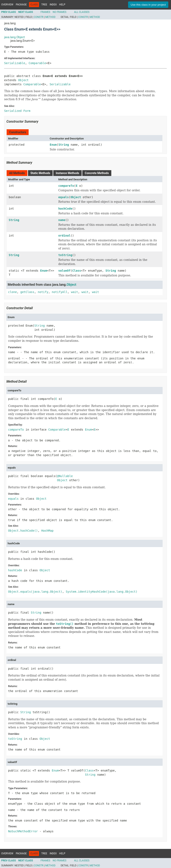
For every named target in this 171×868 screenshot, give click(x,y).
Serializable (15, 63)
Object (23, 80)
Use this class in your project (148, 5)
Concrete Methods (97, 173)
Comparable (37, 63)
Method (50, 17)
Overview (7, 5)
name (62, 220)
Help (62, 5)
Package (21, 5)
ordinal (64, 236)
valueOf (64, 271)
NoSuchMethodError (23, 831)
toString (65, 255)
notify (43, 292)
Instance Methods (67, 173)
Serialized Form (17, 111)
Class (77, 271)
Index (53, 5)
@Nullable (65, 476)
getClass (27, 292)
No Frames (59, 12)
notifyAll (60, 292)
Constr (39, 17)
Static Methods (40, 173)
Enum (53, 145)
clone (12, 292)
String (64, 145)
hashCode (65, 209)
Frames (45, 12)
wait (74, 292)
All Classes (82, 12)
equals (64, 197)
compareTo (66, 186)
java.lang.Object (14, 37)
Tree (44, 5)
